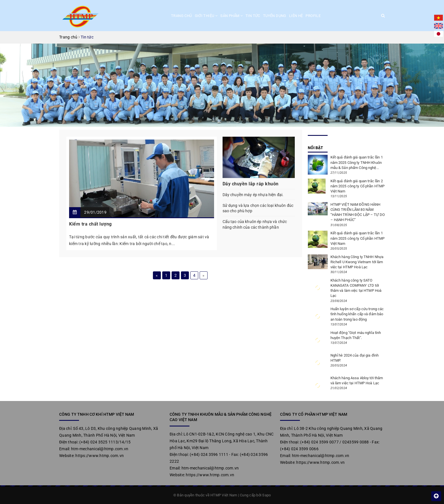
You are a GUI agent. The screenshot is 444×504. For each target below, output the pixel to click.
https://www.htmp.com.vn (100, 456)
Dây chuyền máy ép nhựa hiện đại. (253, 195)
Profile (313, 16)
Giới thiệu (206, 16)
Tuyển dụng (275, 16)
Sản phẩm (231, 16)
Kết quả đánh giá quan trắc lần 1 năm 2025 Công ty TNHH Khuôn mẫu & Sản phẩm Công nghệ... (357, 162)
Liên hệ (296, 16)
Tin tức (253, 16)
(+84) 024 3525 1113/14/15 (105, 442)
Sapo (266, 495)
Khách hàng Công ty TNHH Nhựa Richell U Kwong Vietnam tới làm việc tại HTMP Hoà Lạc (357, 262)
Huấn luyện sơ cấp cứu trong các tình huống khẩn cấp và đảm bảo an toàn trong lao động (357, 314)
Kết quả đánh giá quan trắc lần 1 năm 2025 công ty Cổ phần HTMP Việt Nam (358, 238)
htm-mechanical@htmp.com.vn (100, 449)
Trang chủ (182, 16)
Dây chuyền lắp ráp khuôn (251, 184)
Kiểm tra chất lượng (90, 224)
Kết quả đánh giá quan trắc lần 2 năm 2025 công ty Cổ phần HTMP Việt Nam (358, 186)
